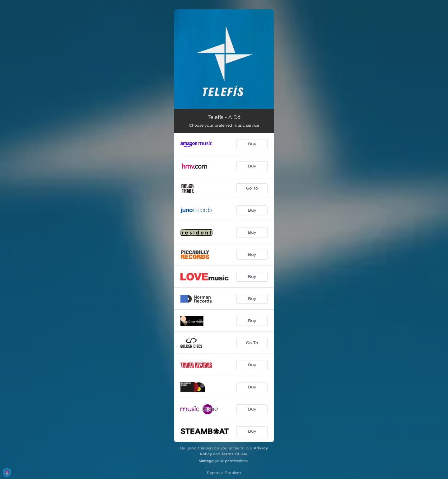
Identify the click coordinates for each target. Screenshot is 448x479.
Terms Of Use (235, 454)
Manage (206, 461)
